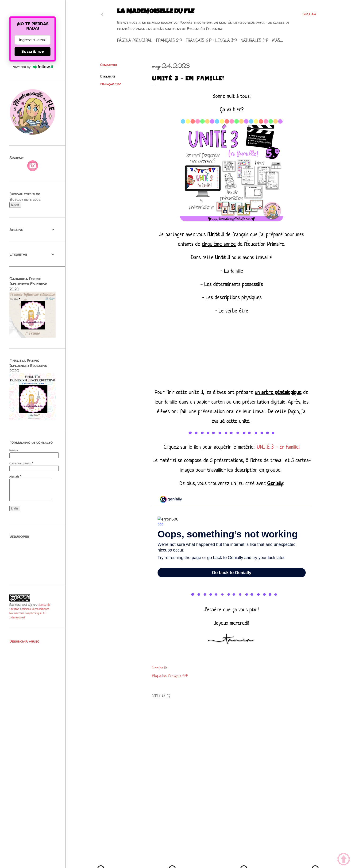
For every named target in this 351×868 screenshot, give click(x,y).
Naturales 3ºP (255, 40)
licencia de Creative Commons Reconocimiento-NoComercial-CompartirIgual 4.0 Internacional (30, 611)
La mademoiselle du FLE (156, 12)
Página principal (135, 40)
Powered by (33, 67)
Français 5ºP (169, 40)
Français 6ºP (199, 40)
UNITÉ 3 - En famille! (278, 447)
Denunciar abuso (24, 641)
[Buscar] (309, 14)
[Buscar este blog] (27, 199)
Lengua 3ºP (226, 40)
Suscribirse (33, 52)
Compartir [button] (109, 65)
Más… (278, 40)
